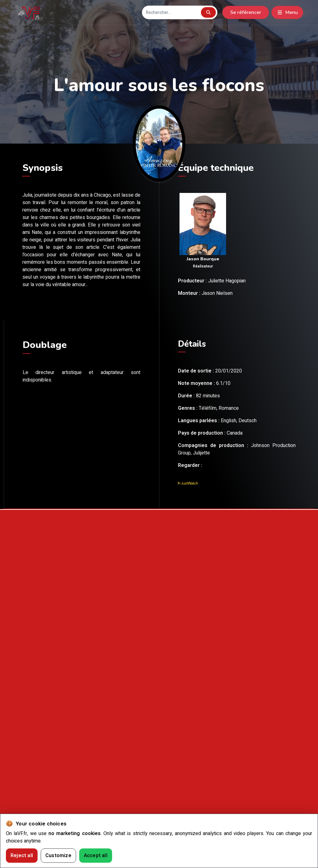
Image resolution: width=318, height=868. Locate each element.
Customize (58, 856)
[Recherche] (171, 13)
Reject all (22, 856)
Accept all (96, 856)
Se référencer (246, 12)
